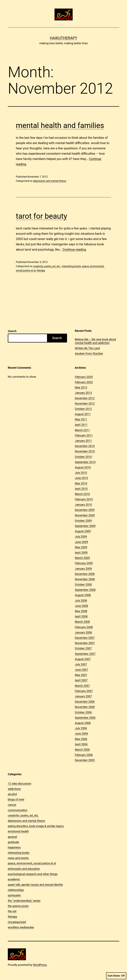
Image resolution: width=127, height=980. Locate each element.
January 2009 (83, 569)
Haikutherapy (63, 38)
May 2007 (81, 675)
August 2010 (83, 467)
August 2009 (83, 531)
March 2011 (82, 430)
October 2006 (83, 712)
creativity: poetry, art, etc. (47, 266)
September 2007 (85, 654)
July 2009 (81, 536)
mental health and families (60, 125)
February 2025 (84, 377)
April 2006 (81, 744)
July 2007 (81, 664)
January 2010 (83, 505)
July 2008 (81, 601)
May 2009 (81, 547)
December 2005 (85, 760)
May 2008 (81, 611)
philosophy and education (24, 869)
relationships (16, 890)
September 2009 (85, 526)
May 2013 (81, 387)
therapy (41, 270)
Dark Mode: (116, 976)
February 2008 (84, 627)
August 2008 (83, 595)
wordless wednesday (21, 927)
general (12, 837)
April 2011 (81, 425)
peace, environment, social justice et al (32, 863)
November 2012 (85, 403)
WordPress (40, 965)
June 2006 (81, 734)
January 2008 (83, 632)
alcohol (12, 794)
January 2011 (83, 441)
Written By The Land (87, 348)
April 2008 (81, 616)
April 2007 (81, 680)
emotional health (18, 831)
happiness (14, 847)
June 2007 (81, 670)
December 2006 (85, 702)
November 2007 (85, 643)
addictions (14, 789)
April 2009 (81, 553)
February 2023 (84, 382)
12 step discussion (20, 784)
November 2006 (85, 707)
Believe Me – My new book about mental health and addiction (95, 341)
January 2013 (83, 393)
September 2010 (85, 462)
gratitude (13, 842)
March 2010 (82, 494)
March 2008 (82, 622)
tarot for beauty (42, 216)
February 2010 (84, 499)
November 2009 (85, 515)
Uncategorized (17, 922)
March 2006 (82, 750)
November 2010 (85, 451)
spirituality (14, 895)
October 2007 (83, 648)
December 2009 (85, 510)
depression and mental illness (50, 181)
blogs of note (16, 799)
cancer (12, 805)
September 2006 (85, 718)
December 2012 (85, 398)
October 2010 (83, 457)
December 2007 (85, 638)
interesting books (71, 266)
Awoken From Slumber (89, 353)
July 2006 (81, 728)
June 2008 (81, 606)
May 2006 (81, 739)
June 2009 (81, 542)
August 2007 (83, 659)
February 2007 (84, 691)
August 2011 (83, 414)
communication (18, 810)
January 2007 (83, 696)
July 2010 (81, 473)
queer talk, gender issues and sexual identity (35, 885)
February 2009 (84, 563)
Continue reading (74, 250)
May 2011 (81, 419)
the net (12, 911)
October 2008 (83, 584)
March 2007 (82, 686)
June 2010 (81, 478)
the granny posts (18, 906)
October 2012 (83, 409)
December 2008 (85, 574)
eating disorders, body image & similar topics (36, 826)
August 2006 (83, 723)
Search (12, 331)
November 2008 (85, 579)
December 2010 (85, 446)
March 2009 (82, 558)
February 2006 (84, 755)
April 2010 (81, 489)
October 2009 (83, 521)
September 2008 (85, 590)
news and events (18, 858)
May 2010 (81, 483)
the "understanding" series (24, 901)
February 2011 (84, 435)
